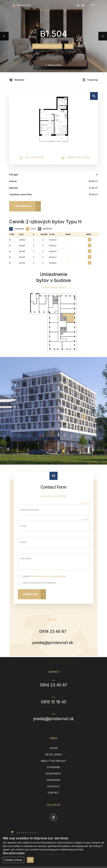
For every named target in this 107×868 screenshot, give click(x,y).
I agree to (43, 576)
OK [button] (30, 860)
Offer (54, 750)
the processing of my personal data (49, 576)
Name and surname (30, 510)
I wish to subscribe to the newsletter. (39, 583)
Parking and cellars (76, 158)
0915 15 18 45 (54, 704)
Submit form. (31, 594)
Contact (54, 795)
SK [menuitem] (78, 5)
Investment (54, 775)
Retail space (54, 756)
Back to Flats (54, 65)
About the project (54, 763)
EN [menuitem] (83, 5)
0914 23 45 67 (53, 632)
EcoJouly (54, 788)
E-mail (23, 526)
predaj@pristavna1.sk (53, 644)
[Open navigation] (92, 5)
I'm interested (23, 206)
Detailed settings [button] (14, 860)
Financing (90, 80)
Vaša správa (26, 558)
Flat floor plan (31, 158)
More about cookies (14, 853)
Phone (23, 542)
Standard (17, 80)
